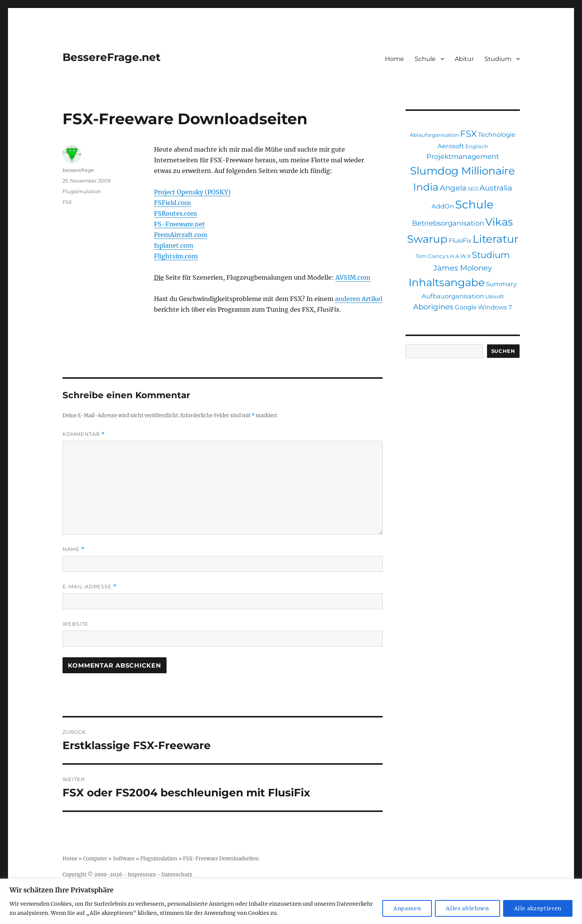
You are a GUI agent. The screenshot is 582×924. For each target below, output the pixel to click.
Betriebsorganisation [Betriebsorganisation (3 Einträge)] (448, 223)
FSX (67, 202)
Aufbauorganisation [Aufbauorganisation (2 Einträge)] (453, 296)
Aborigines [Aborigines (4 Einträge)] (433, 307)
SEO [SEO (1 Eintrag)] (473, 189)
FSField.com (172, 203)
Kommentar (84, 434)
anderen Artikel (359, 299)
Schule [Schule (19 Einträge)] (474, 204)
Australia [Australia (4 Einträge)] (496, 188)
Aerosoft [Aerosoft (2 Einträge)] (451, 146)
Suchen (503, 351)
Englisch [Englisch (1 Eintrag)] (477, 146)
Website (75, 624)
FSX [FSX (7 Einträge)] (468, 134)
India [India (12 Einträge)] (426, 187)
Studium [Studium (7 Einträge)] (491, 255)
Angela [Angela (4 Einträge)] (453, 188)
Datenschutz (177, 875)
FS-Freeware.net (180, 224)
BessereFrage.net (111, 57)
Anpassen (407, 908)
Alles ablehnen (467, 908)
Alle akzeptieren (538, 908)
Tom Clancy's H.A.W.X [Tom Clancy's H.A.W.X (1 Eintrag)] (443, 256)
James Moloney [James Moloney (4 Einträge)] (463, 268)
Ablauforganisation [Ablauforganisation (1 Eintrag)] (434, 135)
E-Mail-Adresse (90, 587)
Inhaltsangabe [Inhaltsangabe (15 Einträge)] (447, 282)
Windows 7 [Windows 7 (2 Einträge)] (495, 307)
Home (394, 59)
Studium (498, 59)
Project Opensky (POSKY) (192, 192)
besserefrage (78, 170)
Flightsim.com (176, 256)
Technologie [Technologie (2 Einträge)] (497, 135)
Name (74, 549)
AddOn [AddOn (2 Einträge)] (443, 206)
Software (124, 859)
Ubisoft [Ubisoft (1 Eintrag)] (495, 296)
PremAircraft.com (181, 235)
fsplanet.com (174, 245)
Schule (425, 59)
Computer (95, 859)
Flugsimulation (82, 191)
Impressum (142, 875)
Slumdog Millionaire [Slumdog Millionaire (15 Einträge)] (463, 171)
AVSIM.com (353, 277)
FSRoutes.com (176, 213)
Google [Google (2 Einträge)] (466, 307)
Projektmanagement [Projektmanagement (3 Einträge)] (463, 156)
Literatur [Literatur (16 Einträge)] (495, 239)
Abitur (464, 59)
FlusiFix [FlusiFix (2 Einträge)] (460, 240)
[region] (291, 901)
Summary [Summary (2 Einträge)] (501, 284)
